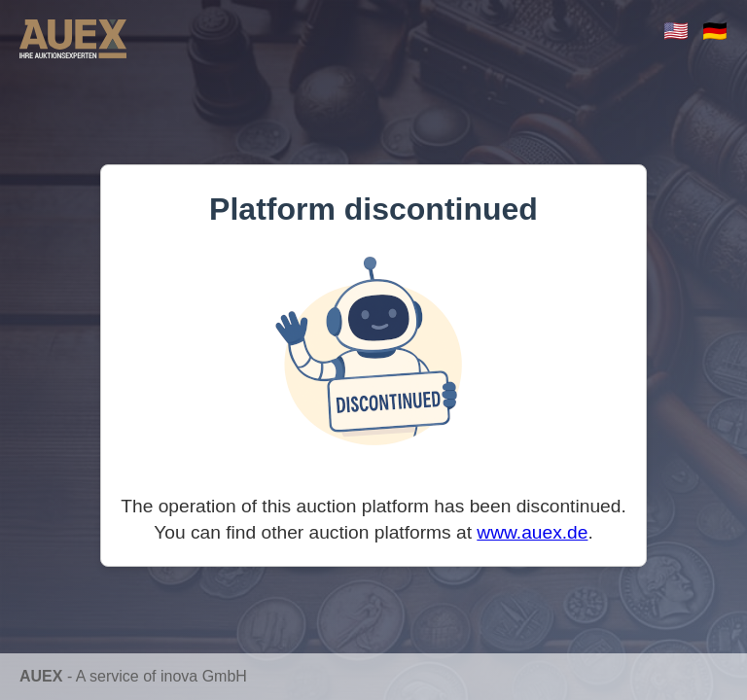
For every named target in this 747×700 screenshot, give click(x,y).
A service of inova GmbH (161, 676)
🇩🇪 (715, 31)
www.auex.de (532, 532)
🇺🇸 (676, 31)
